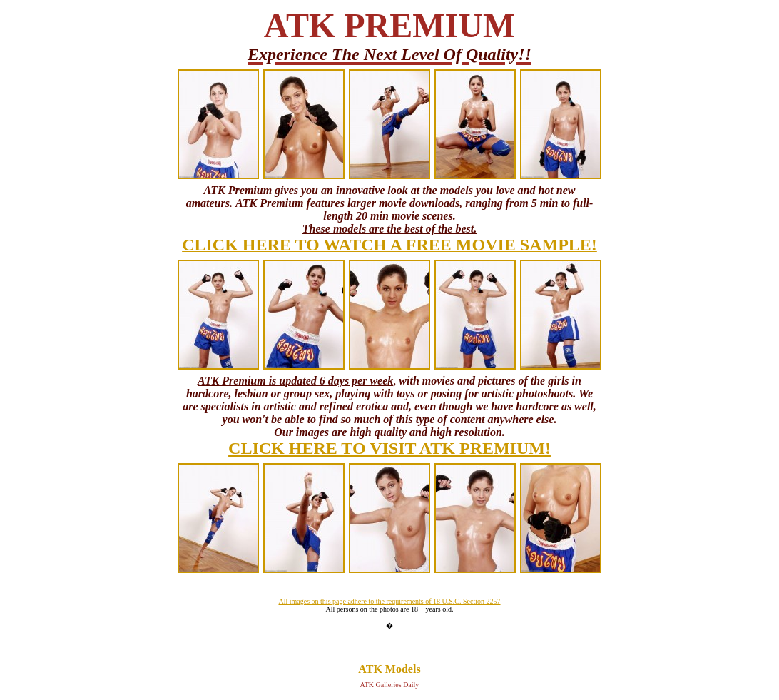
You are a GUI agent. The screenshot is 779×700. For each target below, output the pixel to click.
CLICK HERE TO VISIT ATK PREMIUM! (389, 448)
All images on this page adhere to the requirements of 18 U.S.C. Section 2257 (389, 601)
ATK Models (389, 669)
